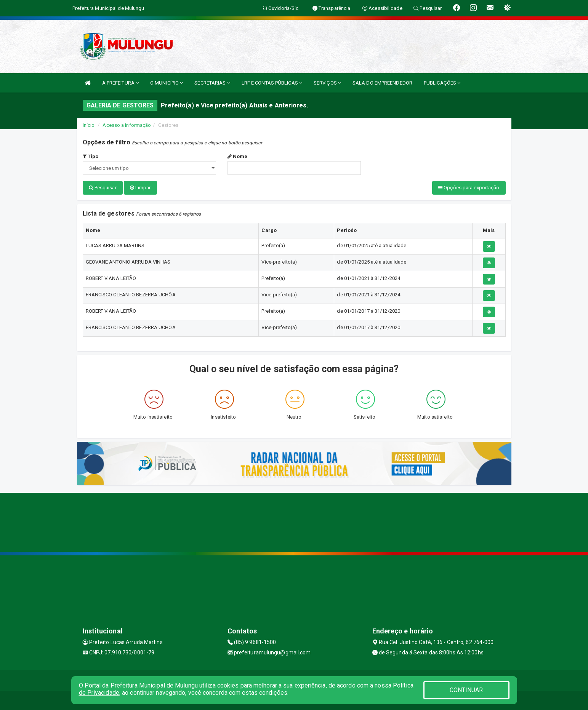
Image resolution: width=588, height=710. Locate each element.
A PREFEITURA (120, 83)
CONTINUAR (466, 690)
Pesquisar (103, 188)
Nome (238, 156)
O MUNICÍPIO (167, 83)
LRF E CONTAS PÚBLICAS (272, 83)
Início (89, 125)
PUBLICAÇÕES (442, 83)
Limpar (140, 188)
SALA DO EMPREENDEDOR (382, 83)
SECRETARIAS (212, 83)
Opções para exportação (469, 188)
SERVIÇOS (327, 83)
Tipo (91, 156)
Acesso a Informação (127, 125)
